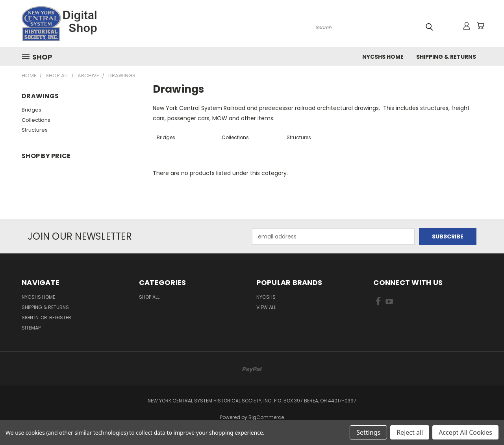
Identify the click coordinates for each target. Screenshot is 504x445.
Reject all (410, 432)
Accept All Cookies (465, 432)
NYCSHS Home (383, 57)
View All (266, 307)
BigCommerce (266, 417)
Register (60, 317)
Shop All (149, 297)
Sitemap (31, 328)
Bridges (31, 110)
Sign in (31, 317)
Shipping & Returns (446, 57)
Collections (36, 120)
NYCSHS (266, 297)
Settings (368, 432)
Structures (35, 130)
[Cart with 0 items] (480, 26)
